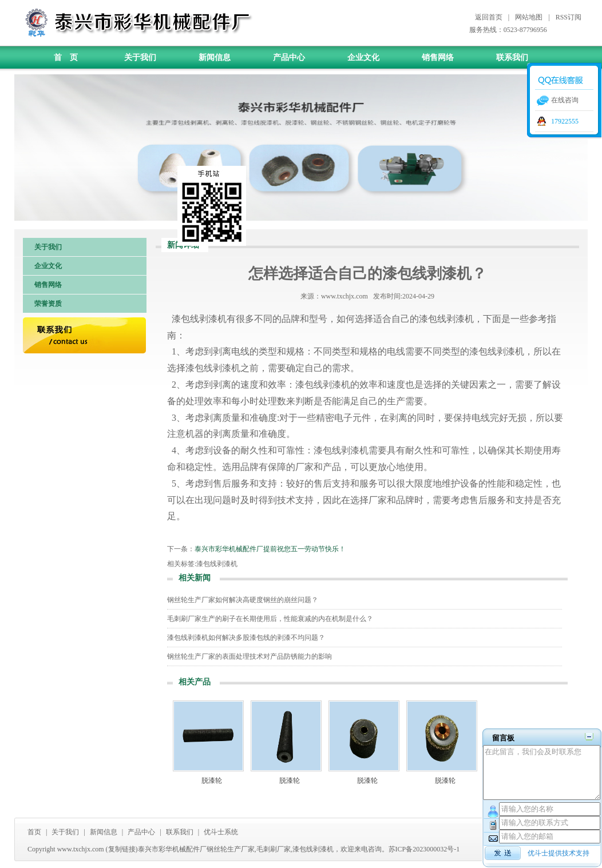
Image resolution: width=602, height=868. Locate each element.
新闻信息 (215, 57)
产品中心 (289, 57)
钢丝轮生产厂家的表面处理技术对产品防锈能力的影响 (249, 656)
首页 (34, 832)
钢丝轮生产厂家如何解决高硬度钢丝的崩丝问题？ (243, 600)
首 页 (66, 57)
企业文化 (363, 57)
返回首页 (489, 17)
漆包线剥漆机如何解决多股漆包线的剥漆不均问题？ (246, 638)
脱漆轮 (212, 781)
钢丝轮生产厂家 (231, 849)
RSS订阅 (569, 17)
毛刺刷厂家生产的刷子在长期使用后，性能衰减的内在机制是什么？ (270, 619)
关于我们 (140, 57)
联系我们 (512, 57)
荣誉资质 (48, 304)
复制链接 (122, 849)
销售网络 (438, 57)
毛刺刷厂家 (274, 849)
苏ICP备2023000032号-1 (424, 849)
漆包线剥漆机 (217, 564)
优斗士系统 (221, 832)
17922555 (565, 121)
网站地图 (529, 17)
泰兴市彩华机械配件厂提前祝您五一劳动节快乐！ (270, 549)
